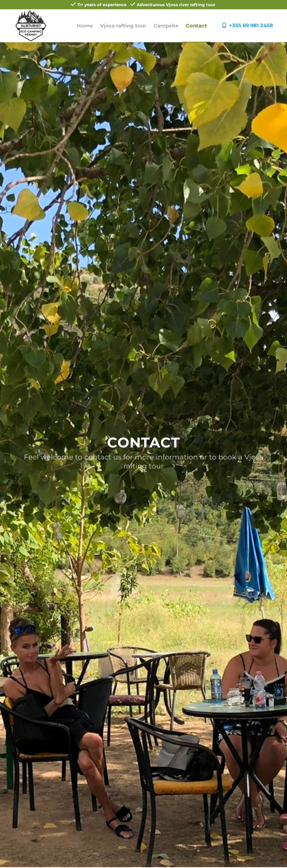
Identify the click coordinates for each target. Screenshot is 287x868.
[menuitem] (85, 26)
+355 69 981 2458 (248, 25)
